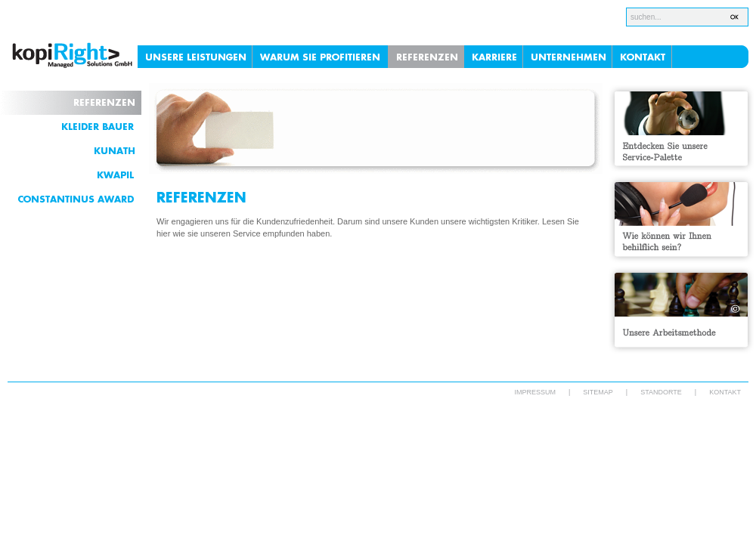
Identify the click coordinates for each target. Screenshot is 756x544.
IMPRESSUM (535, 392)
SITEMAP (598, 392)
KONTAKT (725, 392)
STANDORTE (661, 392)
